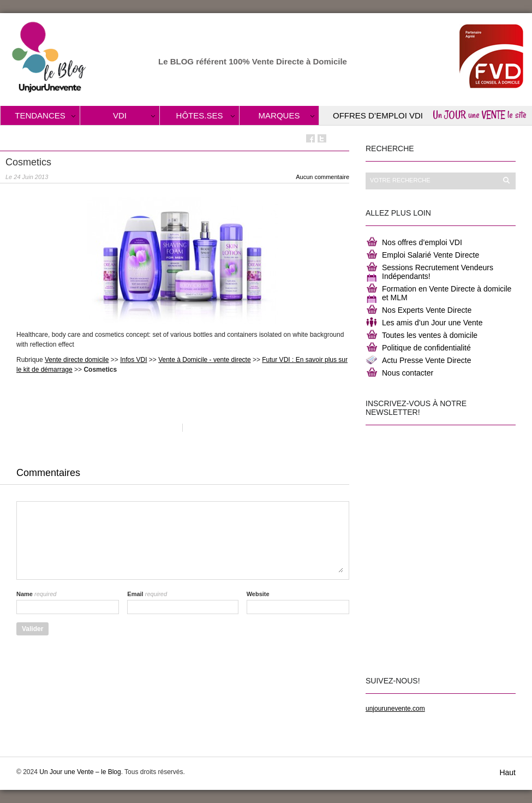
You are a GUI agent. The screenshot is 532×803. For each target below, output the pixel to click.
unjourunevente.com (395, 709)
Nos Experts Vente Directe (427, 310)
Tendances (40, 115)
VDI (120, 115)
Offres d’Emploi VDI (378, 115)
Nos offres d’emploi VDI (422, 242)
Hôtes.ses (200, 115)
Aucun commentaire (322, 177)
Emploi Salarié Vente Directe (431, 255)
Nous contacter (408, 373)
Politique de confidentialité (426, 348)
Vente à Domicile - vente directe (204, 360)
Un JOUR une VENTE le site (480, 115)
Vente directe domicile (77, 360)
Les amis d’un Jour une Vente (432, 323)
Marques (279, 115)
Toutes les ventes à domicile (430, 335)
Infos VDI (133, 360)
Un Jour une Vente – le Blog (80, 772)
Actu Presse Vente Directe (426, 360)
